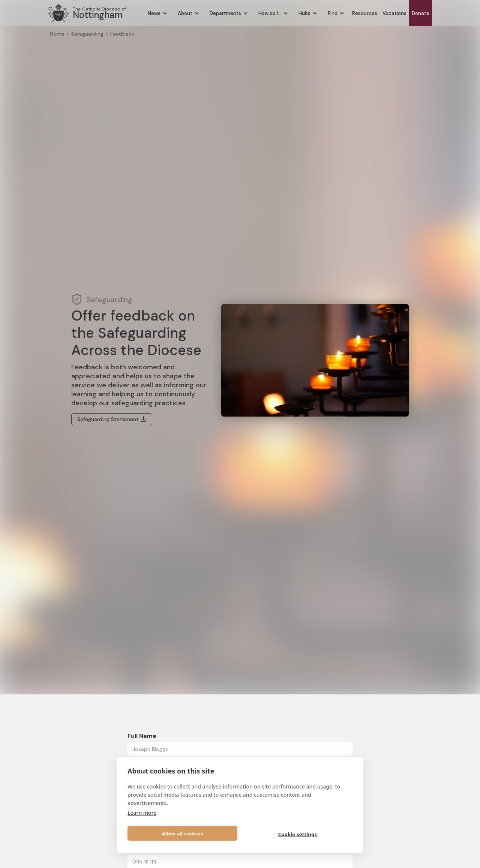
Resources (365, 13)
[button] (157, 13)
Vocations (394, 13)
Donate (421, 13)
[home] (87, 13)
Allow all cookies (182, 834)
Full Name (142, 736)
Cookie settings (298, 834)
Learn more (142, 813)
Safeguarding (87, 34)
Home (57, 34)
